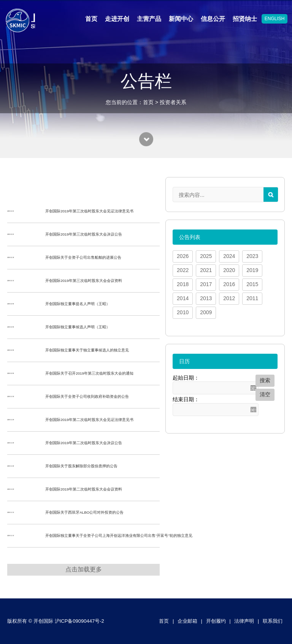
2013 (206, 298)
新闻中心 (181, 19)
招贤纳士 (245, 19)
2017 (206, 284)
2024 (229, 256)
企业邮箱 (187, 621)
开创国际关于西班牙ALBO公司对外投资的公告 (84, 512)
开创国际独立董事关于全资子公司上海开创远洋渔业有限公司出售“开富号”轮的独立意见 (119, 536)
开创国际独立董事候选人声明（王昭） (78, 327)
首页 (91, 19)
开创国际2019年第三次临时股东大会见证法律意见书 (89, 211)
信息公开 (213, 19)
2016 (229, 284)
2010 (183, 312)
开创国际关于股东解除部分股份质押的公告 (81, 466)
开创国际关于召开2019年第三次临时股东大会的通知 (89, 373)
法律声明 (244, 621)
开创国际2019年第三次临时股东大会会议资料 (84, 281)
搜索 (265, 380)
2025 (206, 256)
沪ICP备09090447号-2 (79, 621)
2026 (183, 256)
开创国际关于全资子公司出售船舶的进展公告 (83, 257)
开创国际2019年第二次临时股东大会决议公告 (84, 443)
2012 (229, 298)
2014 (183, 298)
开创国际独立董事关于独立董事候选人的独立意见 (87, 350)
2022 (183, 270)
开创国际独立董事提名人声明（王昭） (78, 304)
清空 (265, 394)
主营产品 (149, 19)
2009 (206, 312)
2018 (183, 284)
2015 (252, 284)
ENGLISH (275, 19)
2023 (252, 256)
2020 (229, 270)
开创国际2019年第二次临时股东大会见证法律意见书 (89, 420)
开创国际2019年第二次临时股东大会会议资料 (84, 489)
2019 (252, 270)
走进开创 (117, 19)
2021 (206, 270)
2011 (252, 298)
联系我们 (273, 621)
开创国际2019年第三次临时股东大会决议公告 (84, 234)
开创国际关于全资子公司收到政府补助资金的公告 (87, 396)
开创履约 (216, 621)
